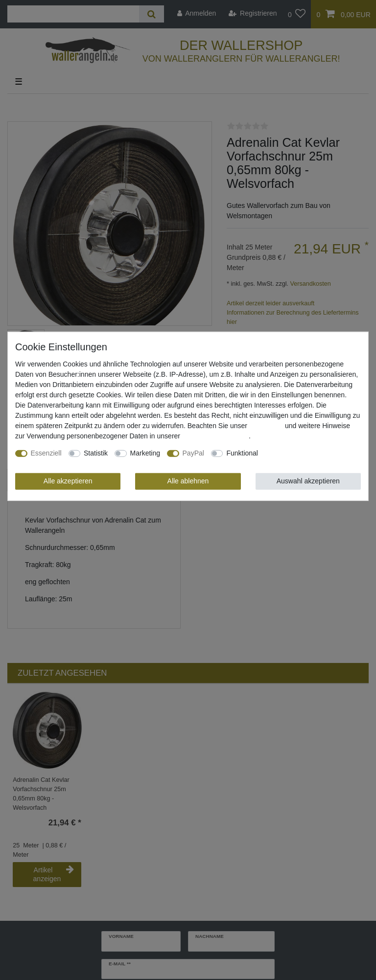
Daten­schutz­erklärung (215, 436)
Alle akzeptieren (68, 481)
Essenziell (46, 453)
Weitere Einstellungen (298, 453)
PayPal (193, 453)
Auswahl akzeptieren (308, 481)
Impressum (266, 426)
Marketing (145, 453)
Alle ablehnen (188, 481)
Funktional (242, 453)
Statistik (96, 453)
